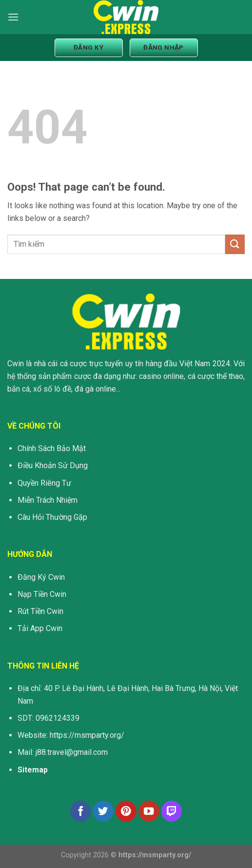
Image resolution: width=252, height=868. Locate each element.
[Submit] (235, 244)
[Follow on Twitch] (172, 811)
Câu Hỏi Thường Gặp (52, 517)
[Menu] (13, 17)
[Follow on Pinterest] (126, 811)
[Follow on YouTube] (149, 811)
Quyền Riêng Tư (44, 483)
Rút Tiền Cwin (40, 611)
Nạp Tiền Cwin (42, 594)
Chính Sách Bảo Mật (52, 448)
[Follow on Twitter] (103, 811)
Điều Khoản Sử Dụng (53, 465)
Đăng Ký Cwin (41, 577)
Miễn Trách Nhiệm (48, 500)
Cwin (16, 364)
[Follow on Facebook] (81, 811)
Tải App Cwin (40, 628)
